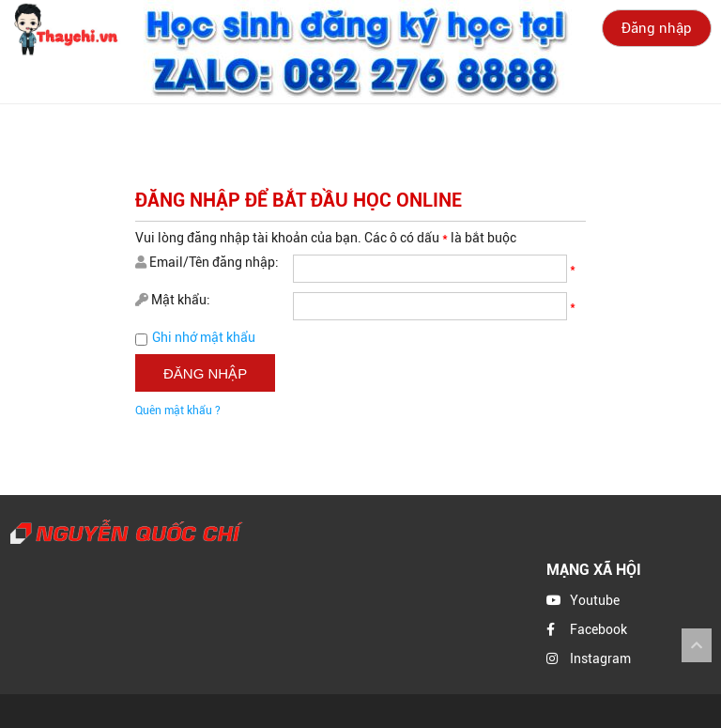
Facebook (598, 629)
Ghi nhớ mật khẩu (204, 337)
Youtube (595, 600)
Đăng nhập (657, 28)
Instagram (600, 658)
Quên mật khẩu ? (178, 410)
